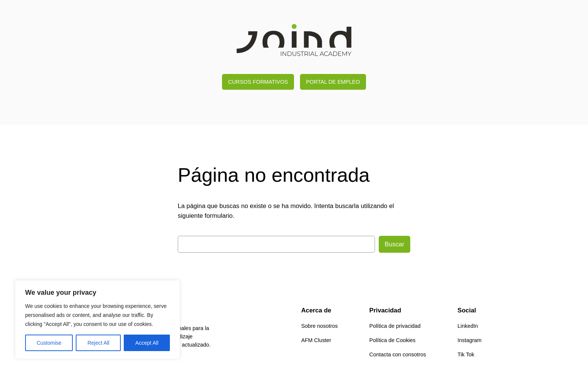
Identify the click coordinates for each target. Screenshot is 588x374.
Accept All (147, 343)
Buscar (394, 244)
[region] (97, 320)
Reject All (98, 343)
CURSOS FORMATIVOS (258, 82)
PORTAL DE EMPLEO (333, 82)
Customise (49, 343)
